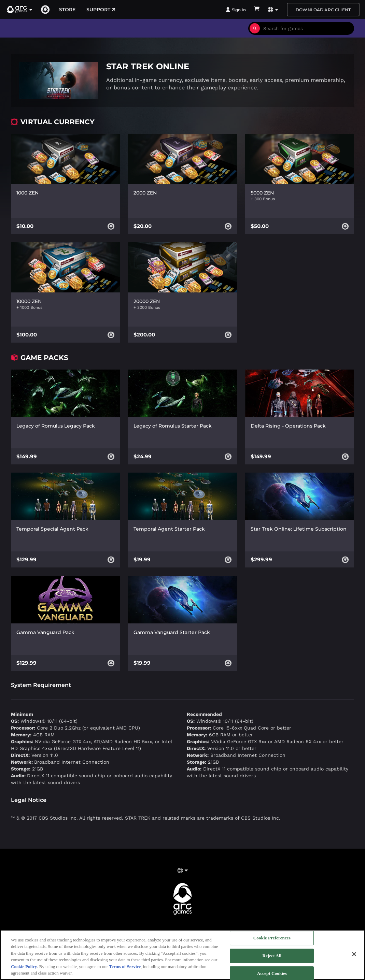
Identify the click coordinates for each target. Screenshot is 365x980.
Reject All (272, 956)
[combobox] (307, 28)
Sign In (236, 10)
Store (67, 10)
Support (101, 10)
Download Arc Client (323, 10)
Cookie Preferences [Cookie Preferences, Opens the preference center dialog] (272, 938)
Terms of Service (125, 967)
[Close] (354, 954)
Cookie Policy (24, 967)
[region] (182, 955)
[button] (20, 10)
